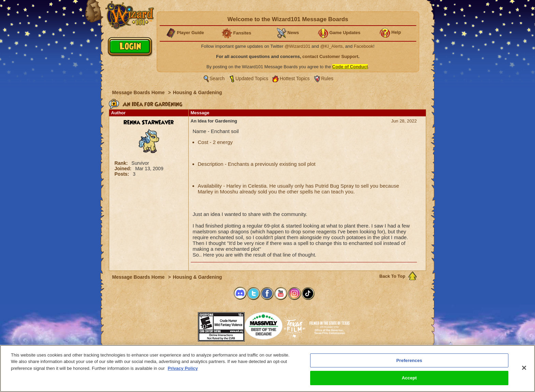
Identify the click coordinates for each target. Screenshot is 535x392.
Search (217, 78)
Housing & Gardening (198, 92)
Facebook (364, 46)
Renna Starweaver (149, 122)
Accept (409, 378)
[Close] (524, 368)
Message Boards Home (139, 92)
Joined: (124, 169)
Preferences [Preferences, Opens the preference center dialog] (409, 360)
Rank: (122, 163)
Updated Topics (252, 78)
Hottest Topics (295, 78)
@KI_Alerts (331, 46)
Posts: (123, 174)
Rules (327, 78)
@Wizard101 (297, 46)
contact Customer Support (330, 56)
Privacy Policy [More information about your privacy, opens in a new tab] (183, 368)
